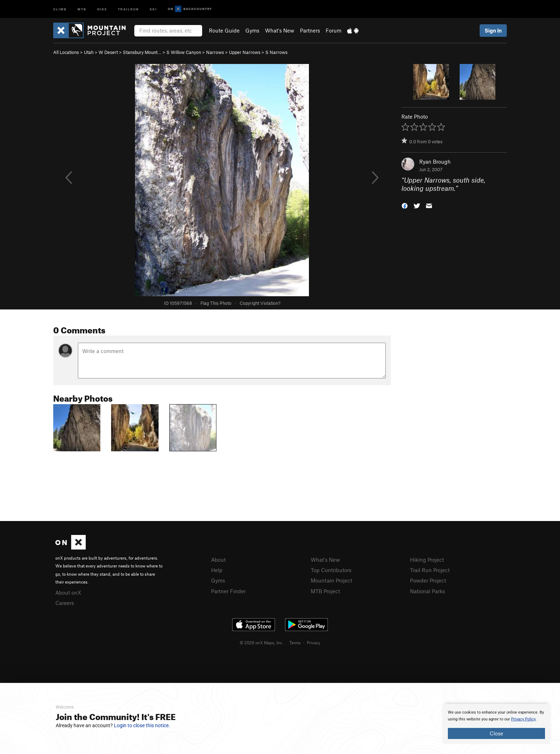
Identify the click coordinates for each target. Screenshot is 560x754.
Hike (102, 9)
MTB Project (325, 591)
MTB (82, 9)
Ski (153, 9)
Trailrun (128, 9)
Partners (310, 30)
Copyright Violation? (260, 303)
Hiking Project (427, 560)
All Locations (66, 52)
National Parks (427, 591)
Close (496, 733)
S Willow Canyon (184, 52)
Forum (334, 30)
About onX (68, 592)
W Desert (108, 52)
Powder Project (428, 580)
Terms (295, 643)
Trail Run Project (430, 570)
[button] (405, 205)
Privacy (314, 643)
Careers (65, 603)
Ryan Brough (435, 162)
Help (217, 570)
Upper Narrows (245, 52)
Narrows (215, 52)
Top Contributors (331, 570)
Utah (89, 52)
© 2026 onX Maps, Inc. (261, 643)
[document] (496, 724)
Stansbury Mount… (142, 52)
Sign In (493, 30)
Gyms (252, 30)
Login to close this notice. (142, 725)
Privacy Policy (523, 719)
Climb (60, 9)
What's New (280, 30)
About (218, 560)
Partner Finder (228, 591)
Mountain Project (331, 580)
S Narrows (276, 52)
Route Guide (224, 30)
